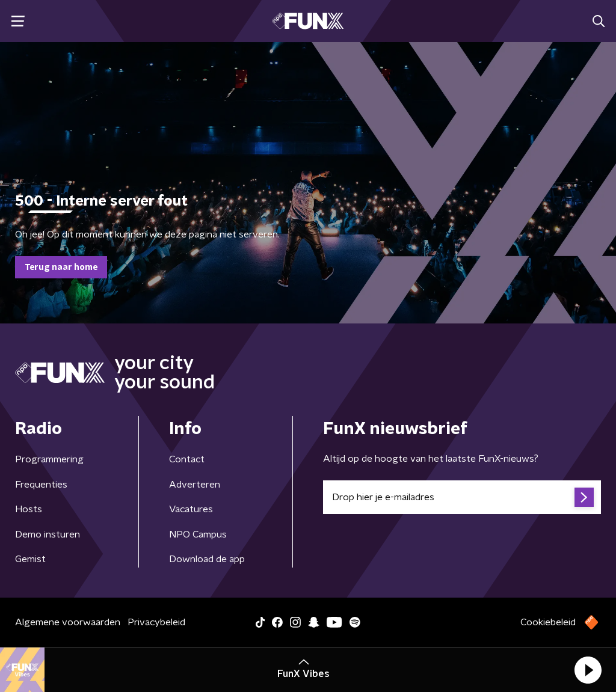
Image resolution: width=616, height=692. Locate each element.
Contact (187, 459)
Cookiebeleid (548, 622)
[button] (588, 670)
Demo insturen (48, 534)
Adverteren (195, 485)
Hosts (29, 509)
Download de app (207, 559)
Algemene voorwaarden (68, 622)
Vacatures (191, 509)
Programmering (49, 459)
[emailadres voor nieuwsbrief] (462, 497)
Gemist (30, 559)
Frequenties (41, 485)
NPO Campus (198, 534)
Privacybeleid (156, 622)
